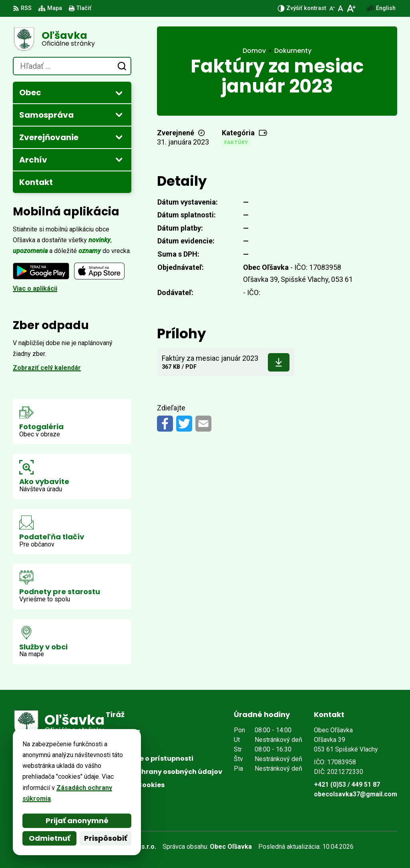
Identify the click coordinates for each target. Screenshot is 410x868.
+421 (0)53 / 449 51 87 (347, 785)
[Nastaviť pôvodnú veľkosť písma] (341, 8)
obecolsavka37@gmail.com (356, 794)
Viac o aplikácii (35, 288)
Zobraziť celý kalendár (47, 368)
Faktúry (236, 142)
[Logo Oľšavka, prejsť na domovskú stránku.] (72, 39)
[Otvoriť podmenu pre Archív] (119, 159)
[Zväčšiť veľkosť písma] (351, 8)
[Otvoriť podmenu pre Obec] (119, 93)
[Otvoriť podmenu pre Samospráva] (119, 115)
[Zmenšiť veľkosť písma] (332, 8)
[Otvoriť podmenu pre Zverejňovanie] (119, 137)
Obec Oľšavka (231, 847)
